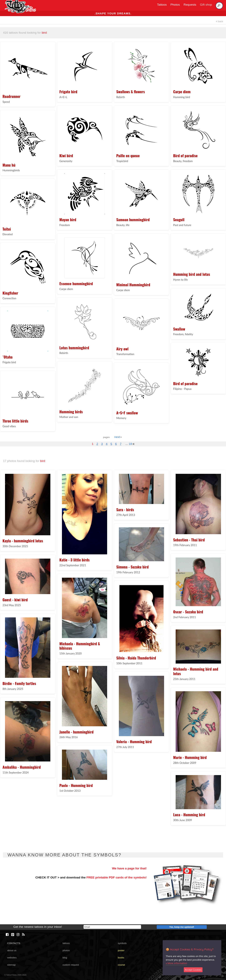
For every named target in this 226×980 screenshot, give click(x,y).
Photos (175, 5)
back (219, 21)
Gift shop (206, 5)
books (121, 958)
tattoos (66, 943)
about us (12, 950)
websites (12, 958)
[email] (112, 927)
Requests (190, 5)
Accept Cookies (193, 970)
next (118, 437)
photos (66, 950)
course (121, 965)
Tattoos (162, 5)
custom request (71, 965)
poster (121, 950)
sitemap (11, 965)
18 (131, 444)
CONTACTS (14, 943)
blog (65, 958)
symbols (122, 943)
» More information (176, 963)
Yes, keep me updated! (182, 927)
